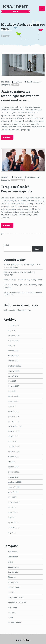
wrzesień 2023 (14, 487)
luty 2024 (11, 462)
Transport (12, 612)
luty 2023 (11, 517)
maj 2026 (12, 330)
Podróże (11, 592)
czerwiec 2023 (13, 502)
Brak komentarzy (34, 82)
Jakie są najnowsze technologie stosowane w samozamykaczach (20, 96)
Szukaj (6, 245)
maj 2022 (12, 532)
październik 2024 (14, 426)
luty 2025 (11, 406)
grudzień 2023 (13, 472)
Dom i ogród (13, 572)
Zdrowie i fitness (14, 622)
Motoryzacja (13, 582)
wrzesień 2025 (14, 371)
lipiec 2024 (12, 442)
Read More (7, 137)
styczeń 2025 (13, 411)
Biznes (15, 85)
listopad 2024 (13, 421)
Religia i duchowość (16, 597)
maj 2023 (12, 507)
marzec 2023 (13, 512)
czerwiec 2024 (13, 447)
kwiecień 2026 (13, 336)
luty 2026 (11, 346)
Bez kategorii (18, 180)
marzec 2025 (13, 401)
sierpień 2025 (13, 376)
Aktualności (12, 552)
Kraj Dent (15, 6)
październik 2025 (14, 366)
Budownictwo (13, 567)
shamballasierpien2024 (17, 602)
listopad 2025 (13, 361)
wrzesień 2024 (14, 431)
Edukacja (11, 577)
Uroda (10, 617)
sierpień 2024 (13, 436)
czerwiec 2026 (13, 325)
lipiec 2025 (12, 381)
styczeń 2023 (13, 522)
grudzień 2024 (13, 416)
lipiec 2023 (12, 497)
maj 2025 (12, 391)
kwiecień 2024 (13, 452)
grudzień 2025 (13, 356)
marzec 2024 (13, 457)
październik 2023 (14, 482)
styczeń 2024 (13, 467)
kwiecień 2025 (13, 396)
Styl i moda (12, 607)
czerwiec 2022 (13, 527)
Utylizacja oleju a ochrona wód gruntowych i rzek (23, 280)
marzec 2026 (13, 341)
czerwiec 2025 (13, 386)
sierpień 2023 (13, 492)
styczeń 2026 (13, 351)
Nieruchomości (14, 587)
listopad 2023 (13, 477)
